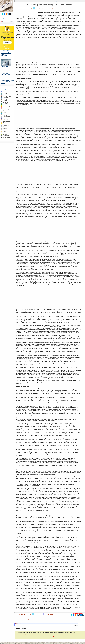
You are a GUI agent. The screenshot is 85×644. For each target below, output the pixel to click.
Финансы (6, 131)
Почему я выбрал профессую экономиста (6, 54)
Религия (6, 118)
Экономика (6, 136)
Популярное (30, 1)
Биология (6, 93)
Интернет (6, 98)
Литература (6, 103)
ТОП (36, 1)
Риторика (6, 120)
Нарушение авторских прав (63, 620)
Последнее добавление (55, 641)
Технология (6, 125)
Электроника (7, 137)
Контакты (64, 1)
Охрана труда (7, 111)
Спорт (5, 122)
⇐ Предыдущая (22, 8)
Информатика (7, 99)
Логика (5, 105)
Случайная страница (55, 1)
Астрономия (7, 92)
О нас (23, 1)
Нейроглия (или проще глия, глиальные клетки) (7, 82)
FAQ (70, 1)
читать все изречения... (25, 634)
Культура (6, 102)
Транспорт (6, 127)
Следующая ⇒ (51, 8)
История (6, 101)
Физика (5, 128)
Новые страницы (43, 1)
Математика (7, 106)
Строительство (7, 124)
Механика (6, 109)
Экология (6, 134)
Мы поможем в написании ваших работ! (38, 620)
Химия (5, 133)
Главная (18, 1)
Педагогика (6, 112)
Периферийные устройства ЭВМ (6, 74)
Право (5, 115)
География (6, 95)
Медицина (6, 108)
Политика (6, 114)
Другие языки (7, 96)
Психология (7, 117)
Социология (7, 121)
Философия (6, 130)
